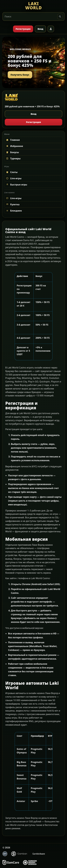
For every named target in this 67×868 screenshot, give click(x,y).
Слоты (12, 172)
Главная (13, 140)
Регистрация (23, 29)
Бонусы (12, 152)
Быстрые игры (16, 185)
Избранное (14, 146)
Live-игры (14, 178)
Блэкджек (14, 211)
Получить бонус (20, 75)
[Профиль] (51, 29)
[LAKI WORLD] (33, 6)
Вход (40, 29)
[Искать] (60, 16)
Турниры (13, 158)
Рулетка (13, 204)
